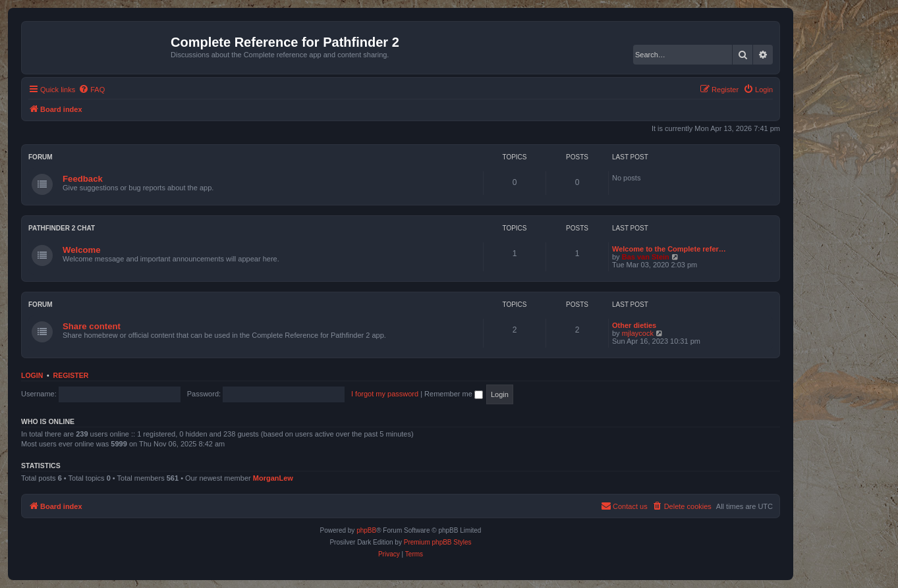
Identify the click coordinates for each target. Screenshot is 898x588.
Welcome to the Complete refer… (669, 249)
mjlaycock (638, 333)
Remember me (454, 394)
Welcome (82, 250)
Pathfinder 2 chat (62, 228)
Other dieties (634, 325)
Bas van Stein (646, 257)
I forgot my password (385, 394)
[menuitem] (92, 90)
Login (32, 375)
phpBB (366, 530)
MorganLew (273, 478)
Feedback (83, 179)
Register (71, 375)
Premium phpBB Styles (438, 542)
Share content (92, 326)
